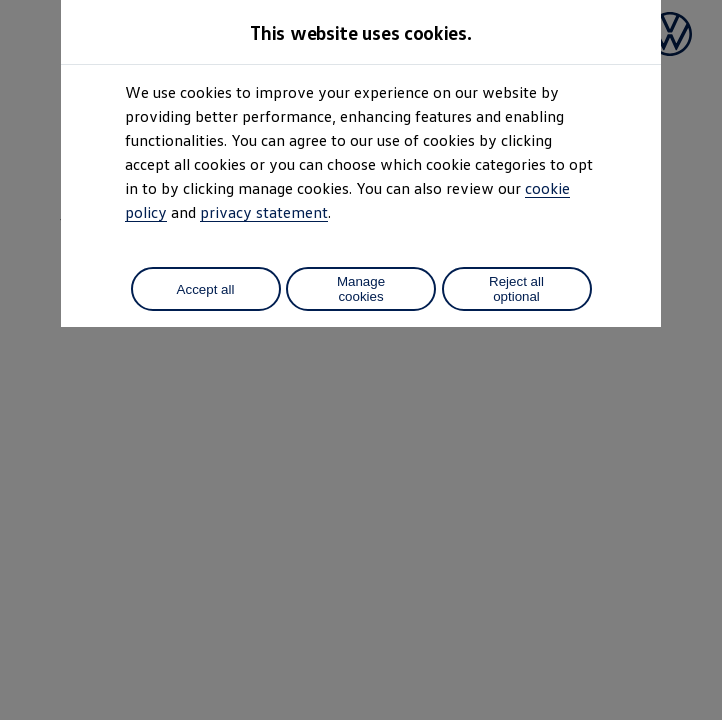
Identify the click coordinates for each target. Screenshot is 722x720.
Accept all (206, 289)
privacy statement (264, 212)
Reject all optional (516, 289)
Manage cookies (361, 289)
